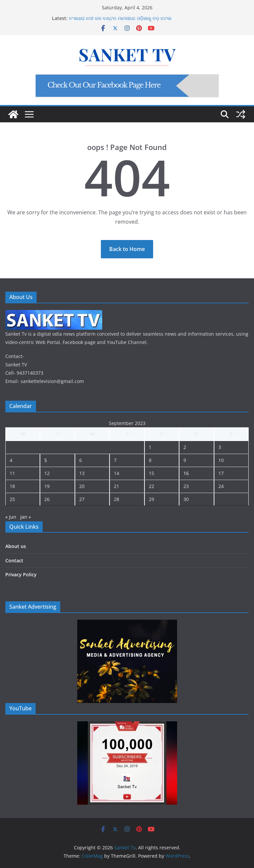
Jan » (26, 517)
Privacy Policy (21, 574)
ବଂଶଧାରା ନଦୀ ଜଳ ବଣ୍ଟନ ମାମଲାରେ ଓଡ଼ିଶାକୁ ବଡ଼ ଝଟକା (120, 18)
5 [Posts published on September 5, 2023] (46, 460)
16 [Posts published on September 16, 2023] (186, 473)
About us (16, 546)
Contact (14, 560)
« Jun (11, 517)
